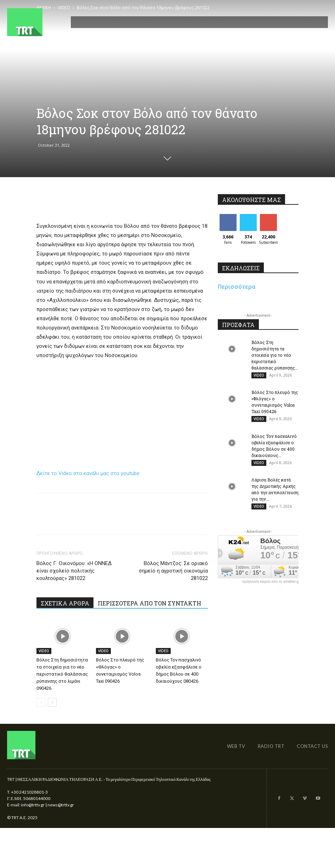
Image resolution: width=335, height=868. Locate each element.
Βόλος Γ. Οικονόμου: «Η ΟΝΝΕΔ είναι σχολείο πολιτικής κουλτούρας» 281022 (74, 571)
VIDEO (44, 651)
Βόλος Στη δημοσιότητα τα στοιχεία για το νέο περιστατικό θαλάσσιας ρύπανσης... (275, 355)
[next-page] (52, 702)
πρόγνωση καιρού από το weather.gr (271, 583)
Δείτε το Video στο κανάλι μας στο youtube (88, 473)
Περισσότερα (237, 287)
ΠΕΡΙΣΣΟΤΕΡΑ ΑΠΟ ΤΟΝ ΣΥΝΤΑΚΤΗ (149, 603)
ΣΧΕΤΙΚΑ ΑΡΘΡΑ (65, 603)
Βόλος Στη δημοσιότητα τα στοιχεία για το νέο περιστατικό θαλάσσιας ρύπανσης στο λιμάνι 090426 (62, 674)
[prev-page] (41, 702)
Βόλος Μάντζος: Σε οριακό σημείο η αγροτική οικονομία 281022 (173, 571)
